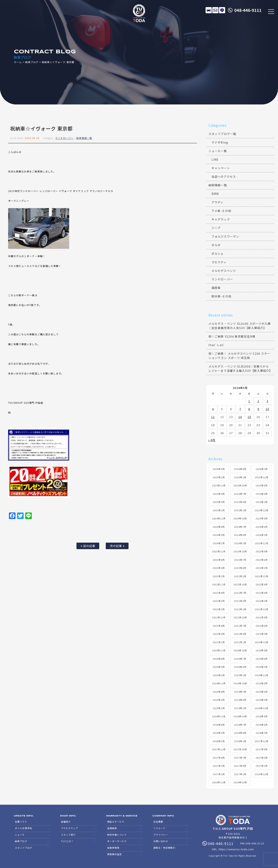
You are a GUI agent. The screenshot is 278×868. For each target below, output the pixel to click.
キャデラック (221, 219)
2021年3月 (262, 634)
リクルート (159, 828)
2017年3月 (262, 766)
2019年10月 (240, 683)
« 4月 (212, 440)
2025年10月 (240, 485)
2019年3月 (262, 700)
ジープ (216, 228)
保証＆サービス (116, 822)
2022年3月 (262, 601)
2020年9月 (262, 650)
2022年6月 (262, 593)
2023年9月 (262, 551)
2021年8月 (219, 626)
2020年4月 (240, 667)
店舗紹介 (66, 822)
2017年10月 (240, 749)
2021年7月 (240, 626)
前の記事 (88, 546)
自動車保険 (113, 848)
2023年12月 (262, 543)
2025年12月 (262, 477)
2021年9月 (262, 617)
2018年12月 (262, 708)
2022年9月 (262, 584)
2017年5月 (219, 766)
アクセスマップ (69, 828)
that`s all (216, 345)
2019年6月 (262, 692)
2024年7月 (240, 527)
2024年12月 (262, 510)
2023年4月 (240, 568)
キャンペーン (221, 168)
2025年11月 (219, 485)
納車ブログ (32, 62)
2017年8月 (219, 758)
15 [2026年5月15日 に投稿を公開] (249, 417)
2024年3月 (262, 535)
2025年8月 (219, 494)
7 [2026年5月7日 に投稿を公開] (240, 409)
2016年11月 (219, 782)
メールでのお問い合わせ (215, 10)
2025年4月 (240, 502)
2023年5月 (219, 568)
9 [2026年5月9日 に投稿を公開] (258, 409)
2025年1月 (240, 510)
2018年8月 (219, 725)
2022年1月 (240, 609)
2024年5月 (219, 535)
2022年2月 (219, 609)
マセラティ (219, 262)
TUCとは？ (67, 841)
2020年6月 (262, 659)
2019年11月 (219, 683)
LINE (222, 10)
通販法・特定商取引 (164, 848)
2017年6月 (262, 758)
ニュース (20, 835)
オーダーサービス (117, 841)
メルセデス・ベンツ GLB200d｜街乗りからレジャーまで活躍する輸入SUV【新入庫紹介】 (240, 368)
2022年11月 (219, 584)
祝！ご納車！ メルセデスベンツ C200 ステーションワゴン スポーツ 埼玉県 (239, 356)
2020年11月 (219, 650)
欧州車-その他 (221, 296)
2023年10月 (240, 551)
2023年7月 (240, 560)
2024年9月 (262, 518)
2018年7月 (240, 725)
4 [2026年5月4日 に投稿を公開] (213, 409)
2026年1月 (240, 477)
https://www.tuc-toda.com (236, 849)
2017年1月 (240, 774)
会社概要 (158, 822)
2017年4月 (240, 766)
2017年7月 (240, 758)
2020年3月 (262, 667)
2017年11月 (219, 749)
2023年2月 (219, 576)
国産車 (216, 288)
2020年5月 (219, 667)
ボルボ (216, 245)
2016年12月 (262, 774)
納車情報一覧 (84, 138)
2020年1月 (240, 675)
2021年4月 (240, 634)
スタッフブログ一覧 (222, 134)
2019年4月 (240, 700)
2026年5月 (219, 469)
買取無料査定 (114, 854)
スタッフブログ (23, 848)
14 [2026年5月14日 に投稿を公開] (240, 417)
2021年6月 (262, 626)
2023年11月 (219, 551)
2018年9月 (262, 716)
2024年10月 (240, 518)
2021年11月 (219, 617)
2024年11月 (219, 518)
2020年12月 (262, 642)
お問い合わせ (161, 841)
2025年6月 (262, 494)
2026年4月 (240, 469)
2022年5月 (219, 601)
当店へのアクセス (224, 177)
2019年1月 (240, 708)
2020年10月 (240, 650)
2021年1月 (240, 642)
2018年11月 (219, 716)
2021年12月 (262, 609)
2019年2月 (219, 708)
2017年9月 (262, 749)
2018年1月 (240, 741)
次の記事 (117, 546)
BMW (215, 194)
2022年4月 (240, 601)
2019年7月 (240, 692)
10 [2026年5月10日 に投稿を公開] (267, 409)
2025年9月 (262, 485)
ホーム (18, 62)
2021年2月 (219, 642)
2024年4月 (240, 535)
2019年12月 (262, 675)
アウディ (217, 202)
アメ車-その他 (221, 211)
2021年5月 (219, 634)
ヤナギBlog (220, 142)
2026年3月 (262, 469)
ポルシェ (218, 253)
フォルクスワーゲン (225, 236)
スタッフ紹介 (68, 835)
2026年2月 (219, 477)
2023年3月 (262, 568)
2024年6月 (262, 527)
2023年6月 (262, 560)
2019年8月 (219, 692)
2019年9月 (262, 683)
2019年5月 (219, 700)
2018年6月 (262, 725)
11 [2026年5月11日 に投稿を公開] (213, 417)
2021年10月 (240, 617)
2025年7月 (240, 494)
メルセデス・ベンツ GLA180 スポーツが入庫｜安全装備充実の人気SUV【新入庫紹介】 (240, 326)
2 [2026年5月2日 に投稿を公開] (258, 401)
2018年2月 (219, 741)
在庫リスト (209, 10)
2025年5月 (219, 502)
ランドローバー (64, 138)
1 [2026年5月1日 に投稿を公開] (249, 401)
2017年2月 (219, 774)
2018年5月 (219, 733)
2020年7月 (240, 659)
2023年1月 (240, 576)
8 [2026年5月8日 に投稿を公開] (249, 409)
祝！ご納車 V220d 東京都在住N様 (232, 336)
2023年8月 (219, 560)
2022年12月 (262, 576)
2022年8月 (219, 593)
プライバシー (161, 835)
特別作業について (117, 835)
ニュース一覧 (217, 151)
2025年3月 (262, 502)
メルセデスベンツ (224, 271)
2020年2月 (219, 675)
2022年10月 (240, 584)
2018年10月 (240, 716)
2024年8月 (219, 527)
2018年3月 (262, 733)
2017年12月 (262, 741)
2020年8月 (219, 659)
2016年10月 (240, 782)
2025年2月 (219, 510)
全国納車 (112, 828)
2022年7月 (240, 593)
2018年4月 (240, 733)
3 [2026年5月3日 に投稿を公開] (268, 401)
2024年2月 (219, 543)
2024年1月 (240, 543)
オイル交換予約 (23, 828)
